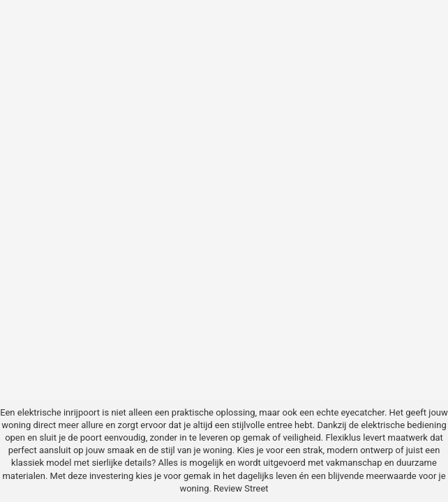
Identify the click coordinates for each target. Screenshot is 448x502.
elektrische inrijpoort (59, 412)
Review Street (241, 488)
